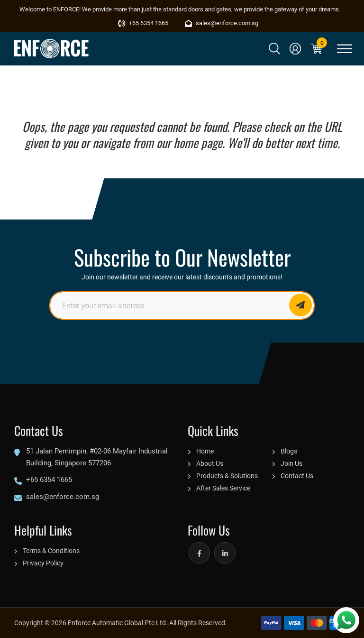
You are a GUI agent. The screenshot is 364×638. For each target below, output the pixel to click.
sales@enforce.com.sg (222, 23)
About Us (210, 463)
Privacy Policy (43, 563)
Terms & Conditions (51, 550)
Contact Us (297, 476)
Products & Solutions (227, 476)
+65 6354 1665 (143, 23)
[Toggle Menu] (345, 49)
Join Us (291, 463)
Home (205, 451)
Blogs (289, 451)
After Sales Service (223, 488)
